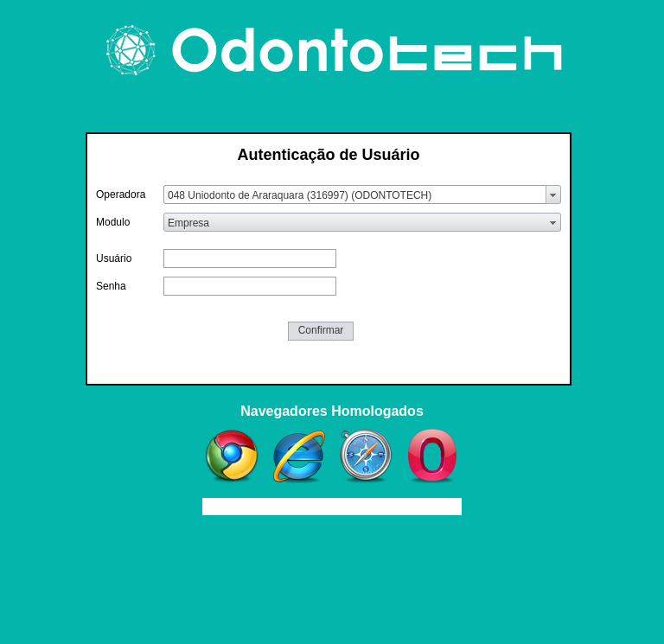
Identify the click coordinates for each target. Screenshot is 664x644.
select (553, 194)
